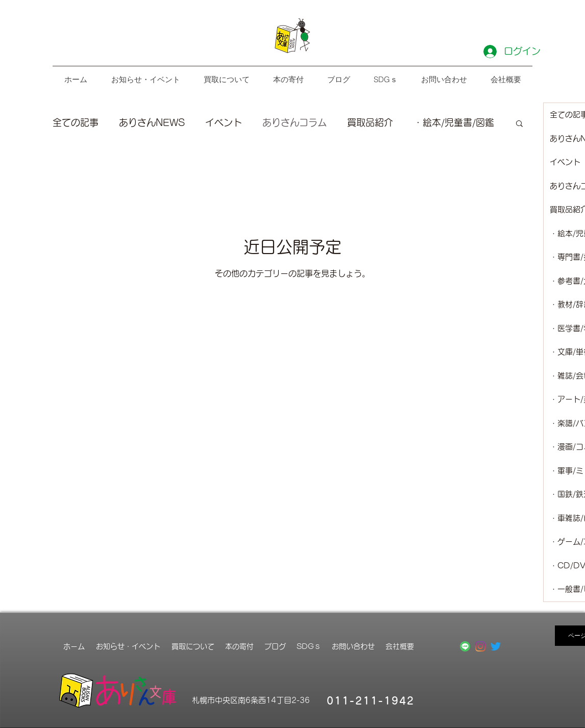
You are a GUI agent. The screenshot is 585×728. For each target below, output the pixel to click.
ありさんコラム (295, 122)
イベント (224, 122)
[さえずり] (496, 646)
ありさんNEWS (152, 122)
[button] (519, 124)
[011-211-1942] (372, 700)
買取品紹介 (370, 122)
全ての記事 (76, 122)
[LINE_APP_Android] (465, 646)
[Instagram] (480, 646)
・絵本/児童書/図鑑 (454, 122)
